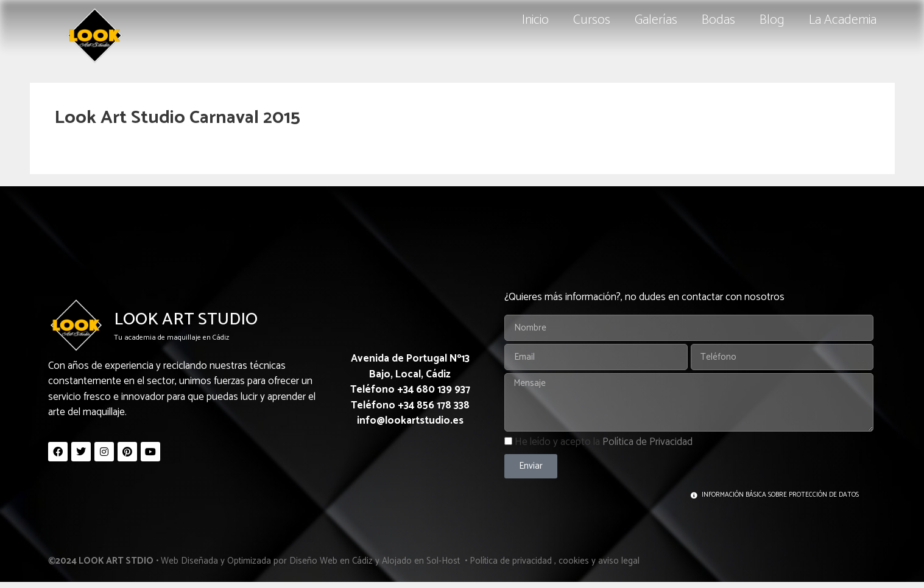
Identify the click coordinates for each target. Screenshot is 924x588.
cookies (574, 561)
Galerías (656, 20)
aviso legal (619, 561)
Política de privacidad (511, 561)
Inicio (535, 20)
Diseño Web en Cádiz (331, 561)
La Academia (843, 20)
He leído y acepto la (604, 442)
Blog (772, 20)
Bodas (718, 20)
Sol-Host (444, 561)
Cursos (592, 20)
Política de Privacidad (647, 442)
